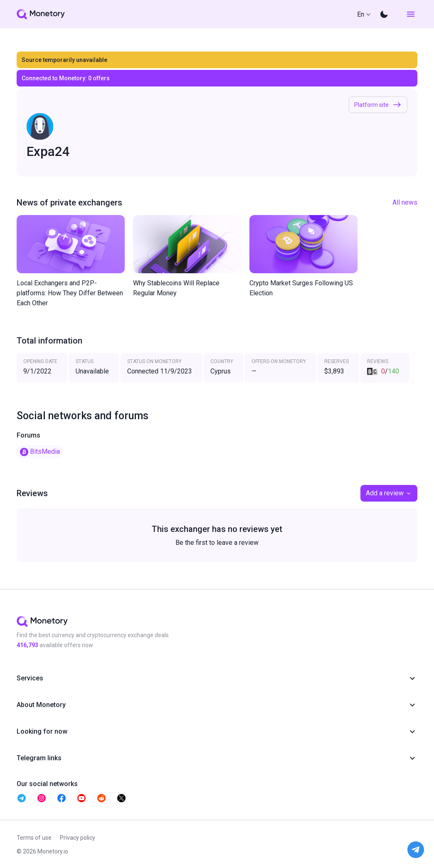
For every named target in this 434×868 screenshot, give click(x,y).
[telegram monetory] (22, 798)
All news (405, 202)
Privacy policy (78, 838)
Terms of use (34, 838)
